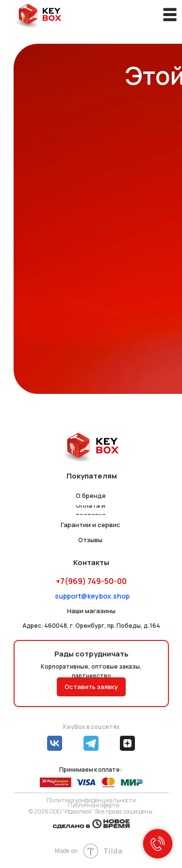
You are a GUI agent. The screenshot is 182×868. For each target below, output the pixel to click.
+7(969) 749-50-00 (91, 581)
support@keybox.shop (92, 596)
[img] (39, 16)
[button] (91, 687)
